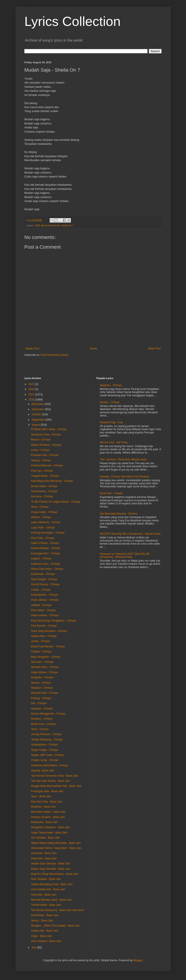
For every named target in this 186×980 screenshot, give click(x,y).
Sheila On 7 (68, 225)
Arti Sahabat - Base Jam (45, 838)
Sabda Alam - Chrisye (44, 636)
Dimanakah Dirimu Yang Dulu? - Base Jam (56, 848)
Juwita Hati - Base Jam (45, 931)
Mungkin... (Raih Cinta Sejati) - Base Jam (55, 926)
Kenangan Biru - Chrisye (46, 553)
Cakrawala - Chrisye (43, 574)
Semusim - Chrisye (42, 662)
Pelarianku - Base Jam (44, 822)
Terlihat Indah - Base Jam (46, 905)
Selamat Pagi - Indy (111, 422)
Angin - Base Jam (42, 936)
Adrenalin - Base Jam (44, 895)
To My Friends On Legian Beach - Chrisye (56, 502)
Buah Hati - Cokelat (111, 493)
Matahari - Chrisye (42, 688)
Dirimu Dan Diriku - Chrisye (47, 569)
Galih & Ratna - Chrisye (45, 543)
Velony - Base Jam (42, 921)
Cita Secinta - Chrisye (44, 626)
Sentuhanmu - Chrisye (44, 491)
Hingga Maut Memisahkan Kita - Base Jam (56, 786)
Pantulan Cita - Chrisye (45, 455)
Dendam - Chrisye (42, 719)
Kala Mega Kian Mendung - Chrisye (52, 481)
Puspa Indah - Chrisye (44, 512)
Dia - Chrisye (39, 703)
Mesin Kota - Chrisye (43, 724)
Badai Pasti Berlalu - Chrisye (48, 646)
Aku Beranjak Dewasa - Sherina (119, 514)
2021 (32, 384)
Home (94, 349)
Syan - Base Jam (41, 796)
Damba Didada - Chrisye (46, 548)
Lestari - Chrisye (41, 590)
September (39, 420)
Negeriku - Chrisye (111, 385)
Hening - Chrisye (41, 460)
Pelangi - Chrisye (41, 698)
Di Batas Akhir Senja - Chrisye (49, 429)
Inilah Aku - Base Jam (44, 858)
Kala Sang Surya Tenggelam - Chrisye (53, 621)
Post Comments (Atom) (54, 355)
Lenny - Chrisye (40, 450)
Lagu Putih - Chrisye (43, 528)
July (34, 948)
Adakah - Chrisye (41, 605)
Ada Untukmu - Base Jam (46, 941)
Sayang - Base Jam (43, 770)
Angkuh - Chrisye (41, 559)
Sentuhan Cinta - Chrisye (46, 435)
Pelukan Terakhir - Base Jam (48, 817)
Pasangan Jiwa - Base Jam (47, 791)
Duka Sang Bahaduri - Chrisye (49, 631)
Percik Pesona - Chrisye (45, 584)
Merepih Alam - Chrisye (45, 667)
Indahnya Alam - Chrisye (46, 564)
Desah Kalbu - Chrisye (44, 486)
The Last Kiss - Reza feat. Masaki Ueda (123, 459)
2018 (32, 389)
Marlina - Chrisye (41, 517)
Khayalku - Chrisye (42, 677)
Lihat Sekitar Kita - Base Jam (48, 889)
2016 (32, 400)
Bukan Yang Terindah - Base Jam (51, 869)
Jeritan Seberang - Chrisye (47, 740)
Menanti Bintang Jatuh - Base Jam (51, 900)
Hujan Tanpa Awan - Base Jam (49, 833)
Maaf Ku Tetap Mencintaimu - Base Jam (55, 874)
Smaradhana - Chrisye (44, 745)
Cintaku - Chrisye (41, 652)
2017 (32, 395)
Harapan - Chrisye (42, 709)
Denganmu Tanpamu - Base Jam (50, 827)
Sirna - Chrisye (40, 507)
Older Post (154, 349)
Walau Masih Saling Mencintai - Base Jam (56, 843)
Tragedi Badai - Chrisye (45, 476)
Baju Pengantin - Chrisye (46, 657)
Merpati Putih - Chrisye (45, 693)
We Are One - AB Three (114, 442)
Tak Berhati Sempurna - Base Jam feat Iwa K (57, 910)
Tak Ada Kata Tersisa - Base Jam (50, 781)
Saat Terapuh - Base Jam (46, 879)
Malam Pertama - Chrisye (46, 445)
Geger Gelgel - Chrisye (45, 750)
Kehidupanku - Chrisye (44, 595)
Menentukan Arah (51, 225)
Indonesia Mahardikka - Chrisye (50, 765)
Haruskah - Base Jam (44, 853)
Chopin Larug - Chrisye (45, 760)
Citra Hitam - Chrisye (43, 610)
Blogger (138, 960)
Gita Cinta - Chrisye (43, 538)
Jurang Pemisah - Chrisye (46, 734)
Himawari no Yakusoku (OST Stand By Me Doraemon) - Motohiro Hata (125, 555)
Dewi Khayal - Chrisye (44, 579)
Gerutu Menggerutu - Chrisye (48, 714)
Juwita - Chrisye (40, 641)
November (38, 409)
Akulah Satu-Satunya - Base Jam (51, 864)
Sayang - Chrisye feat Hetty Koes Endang (124, 477)
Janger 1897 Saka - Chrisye (47, 755)
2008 (37, 225)
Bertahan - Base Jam (44, 807)
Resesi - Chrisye (41, 440)
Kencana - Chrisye (42, 496)
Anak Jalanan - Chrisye (45, 600)
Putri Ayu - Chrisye (42, 471)
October (37, 414)
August (36, 425)
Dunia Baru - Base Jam (45, 915)
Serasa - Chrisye (41, 683)
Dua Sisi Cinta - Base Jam (46, 802)
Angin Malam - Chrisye (44, 672)
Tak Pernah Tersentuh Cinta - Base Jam (54, 776)
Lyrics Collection (73, 21)
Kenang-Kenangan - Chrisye (48, 533)
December (38, 404)
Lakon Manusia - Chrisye (46, 522)
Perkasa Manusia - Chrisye (47, 465)
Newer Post (32, 349)
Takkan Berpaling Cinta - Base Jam (52, 884)
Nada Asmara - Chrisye (45, 615)
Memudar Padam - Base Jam (48, 812)
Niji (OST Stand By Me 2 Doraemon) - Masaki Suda (130, 534)
